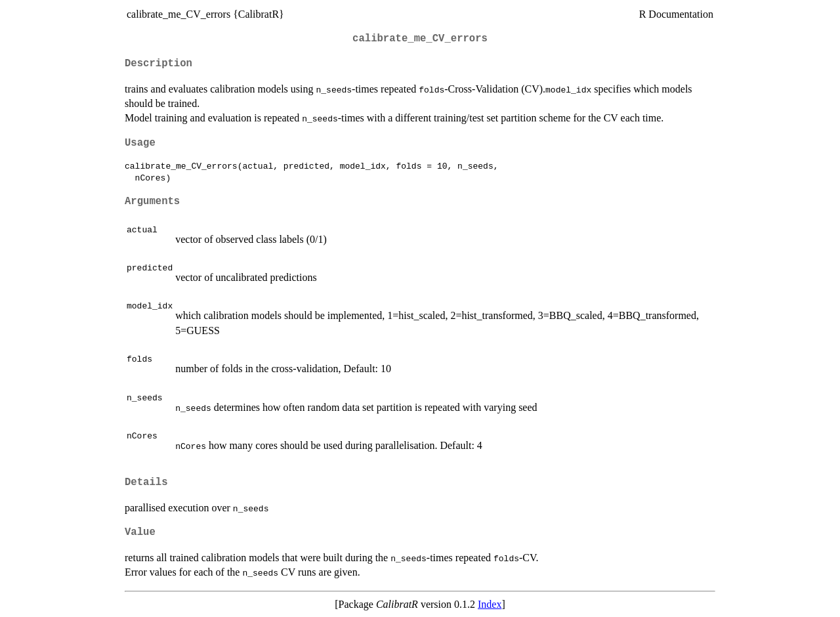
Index (490, 604)
